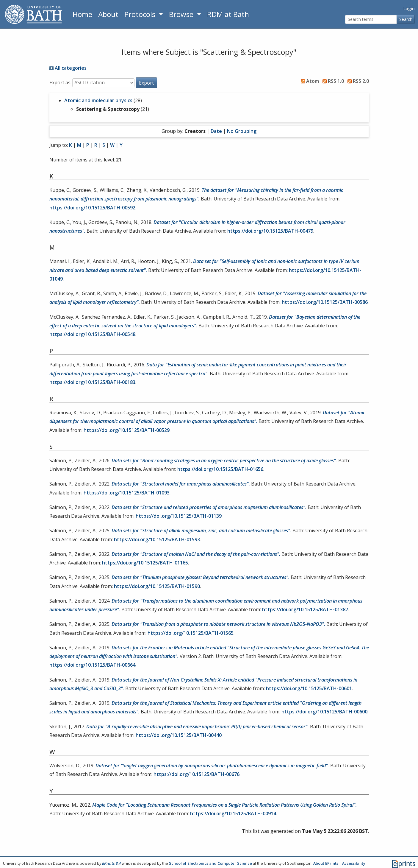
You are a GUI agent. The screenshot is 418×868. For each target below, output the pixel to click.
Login (409, 8)
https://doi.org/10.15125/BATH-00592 (92, 208)
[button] (146, 83)
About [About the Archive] (108, 14)
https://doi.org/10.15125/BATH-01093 (127, 493)
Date (216, 131)
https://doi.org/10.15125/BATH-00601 (309, 688)
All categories (68, 68)
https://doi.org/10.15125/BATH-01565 (191, 633)
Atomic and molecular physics (98, 100)
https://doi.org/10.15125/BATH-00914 (233, 813)
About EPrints (326, 863)
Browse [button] (182, 14)
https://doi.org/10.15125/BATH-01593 (157, 539)
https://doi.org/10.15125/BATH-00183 (92, 382)
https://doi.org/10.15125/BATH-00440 (179, 735)
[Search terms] (371, 20)
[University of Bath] (33, 14)
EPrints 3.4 (111, 863)
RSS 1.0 (332, 81)
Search (406, 19)
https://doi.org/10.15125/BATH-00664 (92, 665)
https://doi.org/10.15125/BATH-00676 (197, 774)
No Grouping (242, 131)
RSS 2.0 (357, 81)
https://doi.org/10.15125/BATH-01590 (157, 586)
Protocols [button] (141, 14)
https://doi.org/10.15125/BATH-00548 (92, 334)
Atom (309, 81)
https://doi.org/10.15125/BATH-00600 (324, 712)
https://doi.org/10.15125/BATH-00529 (127, 430)
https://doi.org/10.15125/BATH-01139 (179, 516)
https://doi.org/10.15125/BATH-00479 (270, 231)
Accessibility (354, 863)
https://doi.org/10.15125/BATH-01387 (305, 609)
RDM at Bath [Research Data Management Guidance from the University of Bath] (228, 14)
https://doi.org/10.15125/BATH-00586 (325, 302)
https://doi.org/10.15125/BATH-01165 (145, 563)
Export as (60, 83)
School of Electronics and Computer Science (210, 863)
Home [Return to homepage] (82, 14)
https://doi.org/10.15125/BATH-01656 (220, 469)
